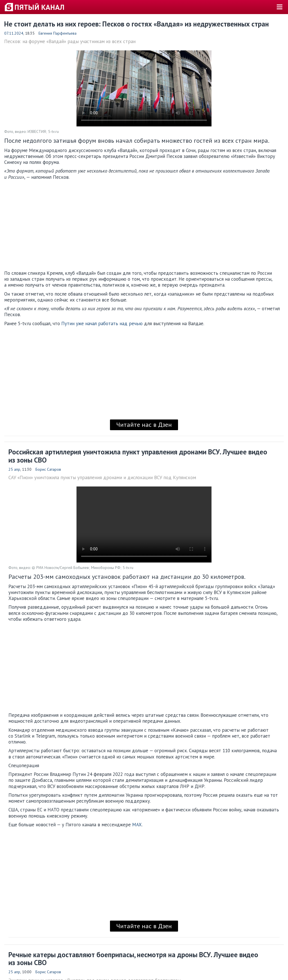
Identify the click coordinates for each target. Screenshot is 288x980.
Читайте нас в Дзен (144, 425)
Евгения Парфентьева (58, 33)
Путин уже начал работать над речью (102, 323)
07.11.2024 (14, 33)
